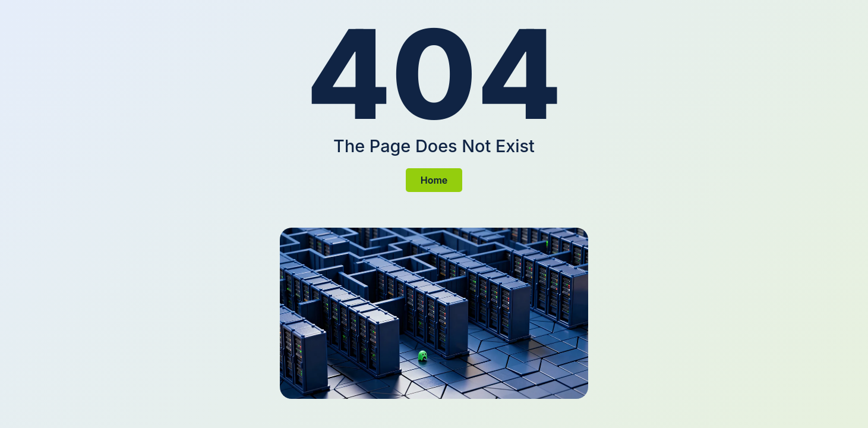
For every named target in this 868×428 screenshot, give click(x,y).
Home (434, 180)
